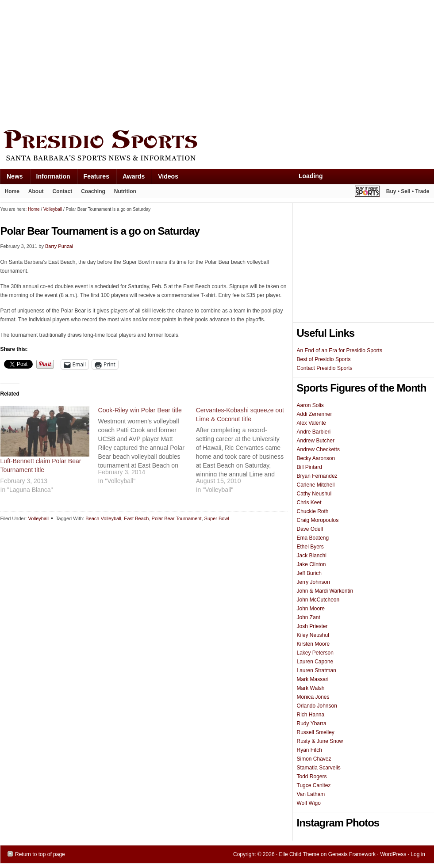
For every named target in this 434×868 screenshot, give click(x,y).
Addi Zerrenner (315, 414)
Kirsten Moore (313, 644)
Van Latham (311, 794)
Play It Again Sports (367, 192)
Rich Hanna (311, 715)
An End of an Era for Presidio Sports (340, 350)
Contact (63, 191)
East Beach (136, 518)
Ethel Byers (310, 547)
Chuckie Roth (313, 511)
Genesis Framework (352, 854)
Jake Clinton (311, 564)
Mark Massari (313, 679)
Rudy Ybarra (312, 723)
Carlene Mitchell (316, 485)
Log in (418, 854)
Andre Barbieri (314, 432)
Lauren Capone (315, 662)
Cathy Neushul (314, 494)
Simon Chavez (314, 759)
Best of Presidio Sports (324, 359)
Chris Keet (309, 503)
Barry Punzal (59, 246)
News (12, 178)
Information (50, 178)
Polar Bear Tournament (177, 518)
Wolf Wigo (309, 803)
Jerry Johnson (313, 582)
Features (93, 178)
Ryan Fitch (309, 750)
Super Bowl (217, 518)
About (34, 193)
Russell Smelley (316, 732)
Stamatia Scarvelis (319, 768)
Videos (168, 176)
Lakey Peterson (315, 653)
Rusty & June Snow (320, 741)
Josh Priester (312, 626)
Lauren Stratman (317, 670)
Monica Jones (313, 697)
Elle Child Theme (299, 854)
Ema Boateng (313, 538)
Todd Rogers (312, 777)
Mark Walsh (311, 688)
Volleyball (38, 518)
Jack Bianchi (312, 556)
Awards (130, 178)
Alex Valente (312, 423)
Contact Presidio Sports (325, 368)
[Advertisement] (122, 63)
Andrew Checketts (318, 449)
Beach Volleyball (103, 518)
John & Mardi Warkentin (325, 591)
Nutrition (125, 191)
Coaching (93, 191)
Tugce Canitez (314, 785)
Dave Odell (310, 529)
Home (12, 191)
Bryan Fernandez (317, 476)
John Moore (311, 609)
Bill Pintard (309, 467)
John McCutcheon (318, 600)
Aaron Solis (310, 405)
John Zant (309, 617)
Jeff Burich (309, 573)
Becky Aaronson (316, 458)
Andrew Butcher (316, 441)
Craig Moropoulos (318, 520)
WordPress (393, 854)
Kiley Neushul (313, 635)
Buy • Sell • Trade (408, 191)
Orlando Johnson (317, 706)
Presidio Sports (217, 147)
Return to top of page (40, 854)
